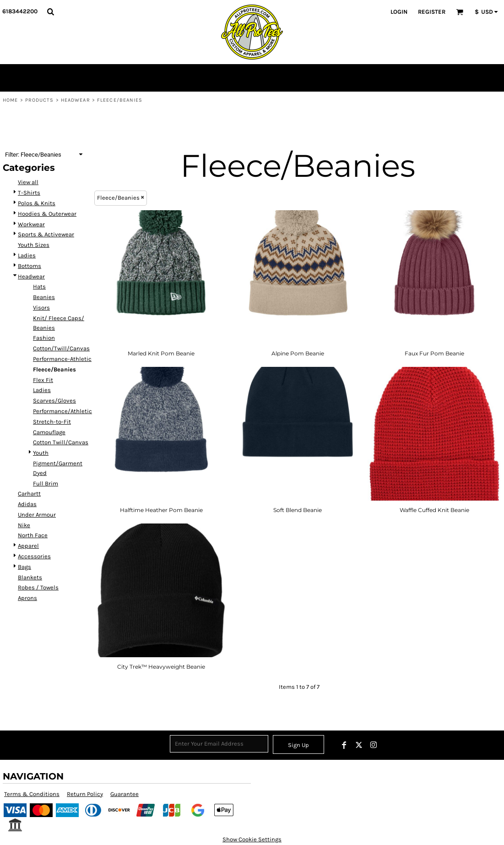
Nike (24, 525)
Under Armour (37, 515)
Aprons (27, 598)
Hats (39, 286)
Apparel (28, 546)
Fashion (44, 338)
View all (28, 182)
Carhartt (29, 493)
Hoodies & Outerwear (47, 214)
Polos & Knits (37, 203)
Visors (41, 308)
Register (432, 12)
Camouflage (49, 432)
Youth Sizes (34, 245)
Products (40, 100)
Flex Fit (43, 380)
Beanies (44, 297)
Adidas (27, 504)
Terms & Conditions (32, 794)
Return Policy (85, 794)
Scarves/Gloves (54, 401)
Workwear (31, 224)
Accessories (34, 556)
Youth (41, 453)
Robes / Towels (38, 587)
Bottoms (30, 266)
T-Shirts (29, 193)
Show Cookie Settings (252, 839)
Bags (24, 567)
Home (10, 100)
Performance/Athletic (62, 411)
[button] (50, 11)
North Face (33, 535)
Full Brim (46, 483)
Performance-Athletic (62, 359)
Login (399, 12)
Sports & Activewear (46, 234)
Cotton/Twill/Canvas (61, 348)
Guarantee (125, 794)
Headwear (76, 100)
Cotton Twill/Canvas (61, 442)
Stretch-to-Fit (52, 422)
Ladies (27, 255)
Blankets (30, 577)
